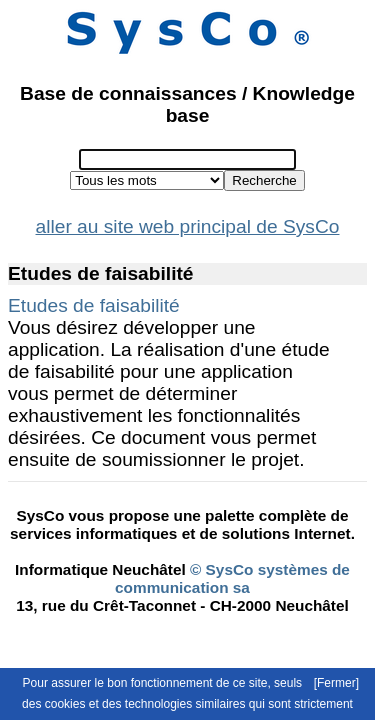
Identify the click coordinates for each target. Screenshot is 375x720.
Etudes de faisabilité (94, 305)
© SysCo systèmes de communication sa (232, 578)
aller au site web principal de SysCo (188, 226)
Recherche (264, 180)
